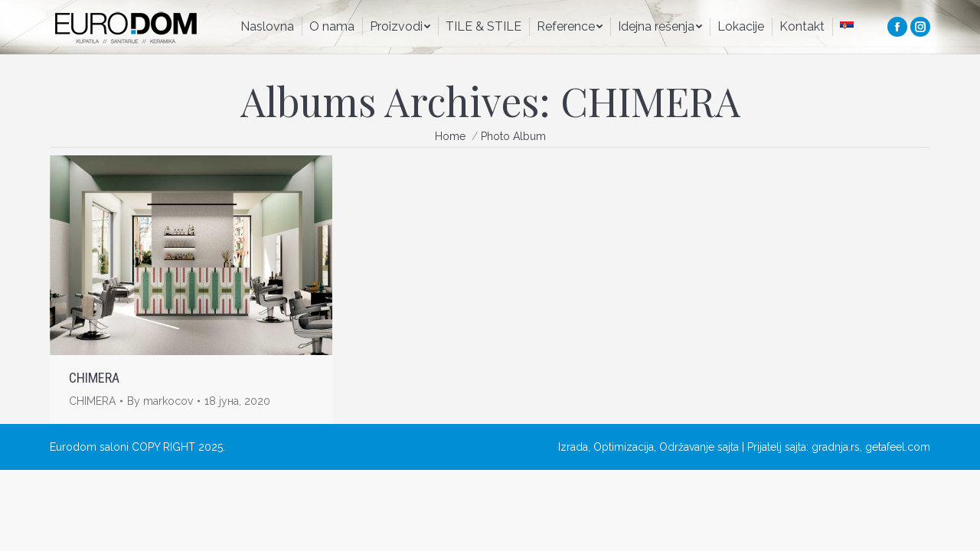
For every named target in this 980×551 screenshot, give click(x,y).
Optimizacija (624, 447)
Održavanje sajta (699, 447)
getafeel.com (898, 447)
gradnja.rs (836, 447)
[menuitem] (267, 27)
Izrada (573, 447)
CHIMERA (94, 378)
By (160, 401)
